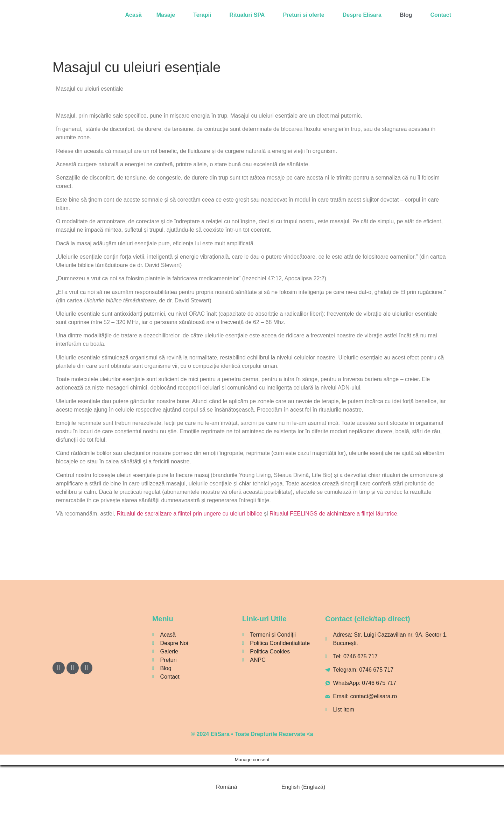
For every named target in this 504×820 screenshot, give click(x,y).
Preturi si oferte (303, 15)
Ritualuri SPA (247, 15)
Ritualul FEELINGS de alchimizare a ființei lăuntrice (333, 514)
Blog (406, 15)
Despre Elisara (362, 15)
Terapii (202, 15)
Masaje (166, 15)
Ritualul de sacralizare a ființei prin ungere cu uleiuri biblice (189, 514)
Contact (441, 15)
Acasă (134, 15)
